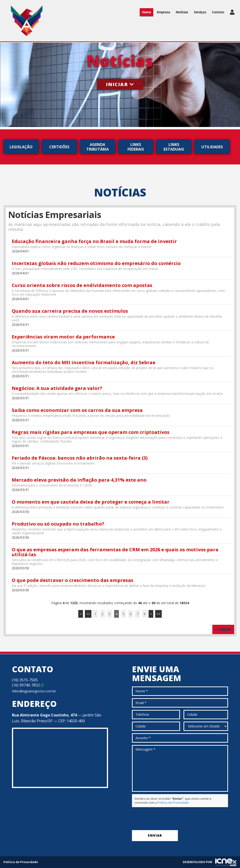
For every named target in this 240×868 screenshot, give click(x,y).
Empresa (163, 12)
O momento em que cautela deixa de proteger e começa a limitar (91, 502)
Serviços (200, 12)
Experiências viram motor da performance (63, 337)
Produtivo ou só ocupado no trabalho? (58, 524)
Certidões (59, 147)
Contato (218, 12)
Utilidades (212, 147)
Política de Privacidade (173, 803)
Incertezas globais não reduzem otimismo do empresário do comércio (96, 263)
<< (88, 614)
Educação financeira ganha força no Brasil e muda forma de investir (94, 241)
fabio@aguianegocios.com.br (34, 691)
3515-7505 (25, 680)
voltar (223, 629)
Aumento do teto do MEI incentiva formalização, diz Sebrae (84, 362)
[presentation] (168, 819)
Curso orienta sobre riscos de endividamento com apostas (82, 285)
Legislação (21, 147)
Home (146, 12)
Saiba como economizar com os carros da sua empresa (77, 410)
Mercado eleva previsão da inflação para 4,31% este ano (79, 480)
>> (158, 614)
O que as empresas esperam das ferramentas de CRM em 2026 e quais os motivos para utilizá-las (115, 552)
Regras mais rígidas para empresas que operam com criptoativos (91, 432)
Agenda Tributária (97, 147)
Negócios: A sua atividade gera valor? (57, 388)
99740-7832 (28, 685)
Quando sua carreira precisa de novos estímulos (70, 311)
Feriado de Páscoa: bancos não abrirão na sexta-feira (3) (80, 458)
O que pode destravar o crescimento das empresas (73, 580)
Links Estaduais (174, 147)
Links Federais (136, 147)
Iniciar (120, 84)
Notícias (182, 12)
